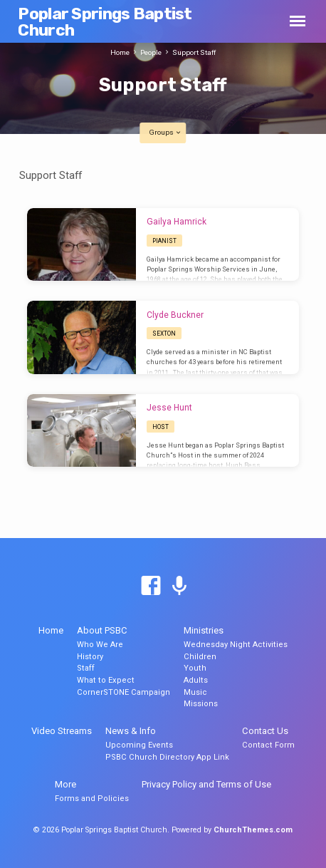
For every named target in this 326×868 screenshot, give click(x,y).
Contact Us (265, 731)
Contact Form (268, 745)
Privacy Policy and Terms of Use (206, 784)
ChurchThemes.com (253, 830)
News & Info (131, 731)
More (65, 784)
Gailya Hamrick (177, 222)
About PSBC (102, 630)
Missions (201, 704)
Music (195, 692)
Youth (195, 668)
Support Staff (194, 52)
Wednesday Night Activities (236, 645)
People (151, 52)
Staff (86, 668)
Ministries (204, 630)
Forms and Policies (92, 799)
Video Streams (62, 731)
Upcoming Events (139, 745)
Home (120, 52)
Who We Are (100, 645)
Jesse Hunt (169, 408)
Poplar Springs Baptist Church (105, 22)
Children (200, 657)
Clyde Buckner (175, 315)
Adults (196, 680)
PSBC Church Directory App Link (167, 757)
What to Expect (106, 680)
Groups (165, 132)
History (90, 657)
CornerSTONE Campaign (123, 692)
